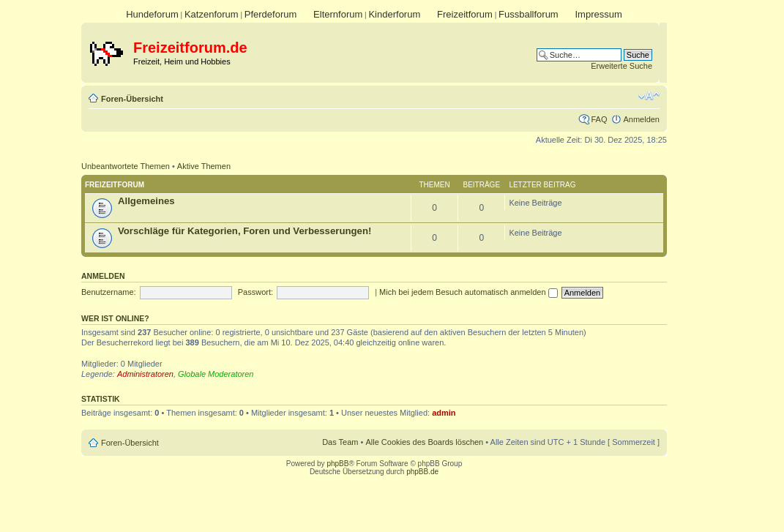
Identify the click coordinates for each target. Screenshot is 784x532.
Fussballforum (529, 14)
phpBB (337, 464)
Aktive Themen (204, 166)
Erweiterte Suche (621, 66)
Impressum (598, 14)
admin (444, 413)
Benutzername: (109, 292)
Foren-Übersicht (132, 99)
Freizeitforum (465, 14)
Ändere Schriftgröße (649, 96)
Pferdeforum (271, 14)
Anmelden (641, 119)
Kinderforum (394, 14)
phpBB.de (422, 472)
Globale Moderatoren (216, 374)
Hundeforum (152, 14)
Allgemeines (146, 201)
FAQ (599, 119)
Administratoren (145, 374)
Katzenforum (212, 14)
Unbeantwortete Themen (126, 166)
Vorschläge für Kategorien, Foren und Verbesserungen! (244, 231)
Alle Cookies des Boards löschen (424, 442)
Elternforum (338, 14)
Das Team (340, 442)
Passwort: (255, 292)
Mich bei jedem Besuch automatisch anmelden (468, 292)
